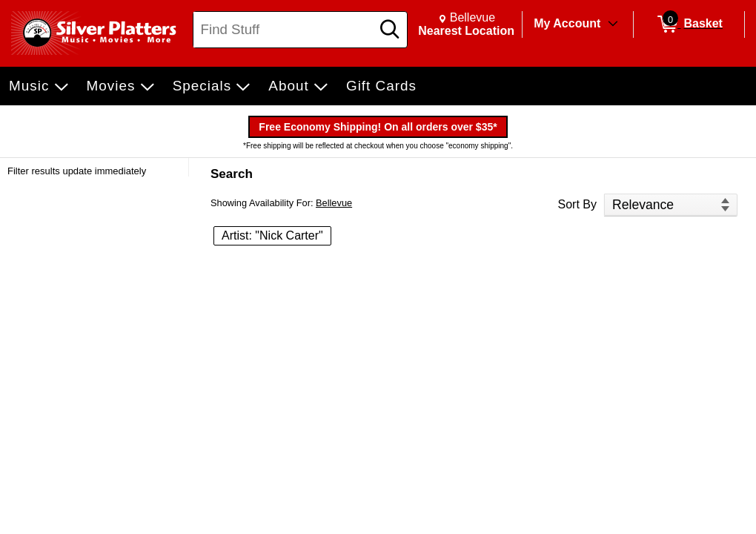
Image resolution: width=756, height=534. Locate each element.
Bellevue (334, 203)
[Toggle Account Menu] (613, 24)
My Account (567, 23)
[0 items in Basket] (689, 24)
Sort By (577, 204)
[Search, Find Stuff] (284, 30)
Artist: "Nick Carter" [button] (272, 235)
